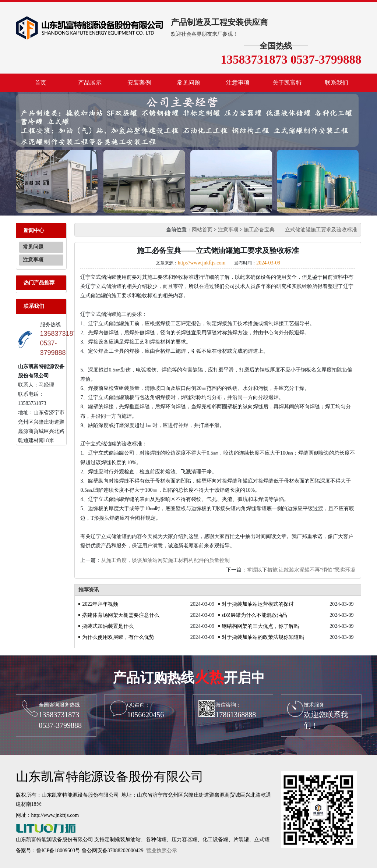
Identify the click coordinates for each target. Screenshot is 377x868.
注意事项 (238, 83)
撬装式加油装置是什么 (108, 626)
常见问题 (188, 83)
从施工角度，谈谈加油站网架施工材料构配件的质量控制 (165, 560)
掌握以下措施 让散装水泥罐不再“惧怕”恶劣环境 (301, 570)
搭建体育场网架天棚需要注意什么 (121, 615)
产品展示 (90, 83)
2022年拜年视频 (100, 604)
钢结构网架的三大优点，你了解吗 (260, 626)
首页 (40, 83)
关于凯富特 (287, 83)
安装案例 (139, 83)
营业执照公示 (162, 851)
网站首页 (202, 230)
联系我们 (337, 83)
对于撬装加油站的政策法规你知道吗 (263, 637)
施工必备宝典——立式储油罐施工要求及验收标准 (300, 230)
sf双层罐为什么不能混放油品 (254, 615)
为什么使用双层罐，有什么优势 (118, 637)
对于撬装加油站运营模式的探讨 (258, 604)
